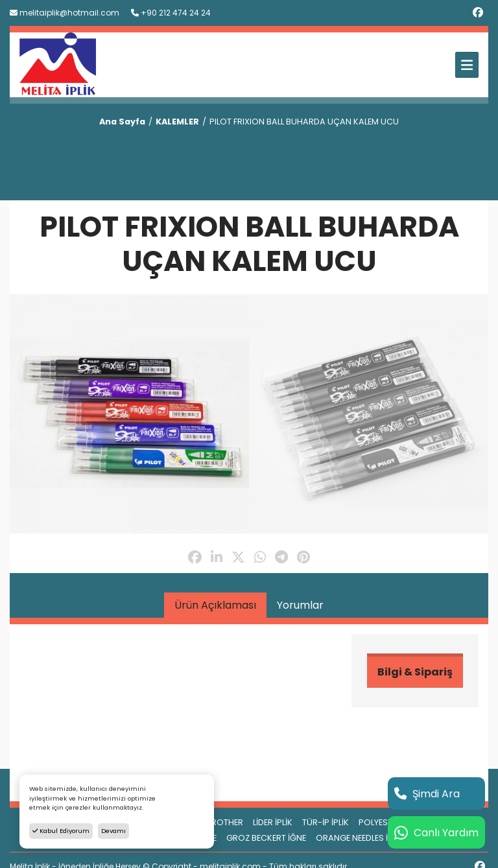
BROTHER (225, 822)
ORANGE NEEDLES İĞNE (360, 838)
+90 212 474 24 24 (171, 13)
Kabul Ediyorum (61, 831)
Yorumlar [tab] (300, 605)
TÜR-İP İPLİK (326, 822)
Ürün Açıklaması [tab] (215, 605)
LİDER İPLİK (273, 822)
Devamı (113, 831)
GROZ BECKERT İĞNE (266, 838)
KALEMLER (177, 122)
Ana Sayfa (122, 122)
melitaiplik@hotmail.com (65, 13)
